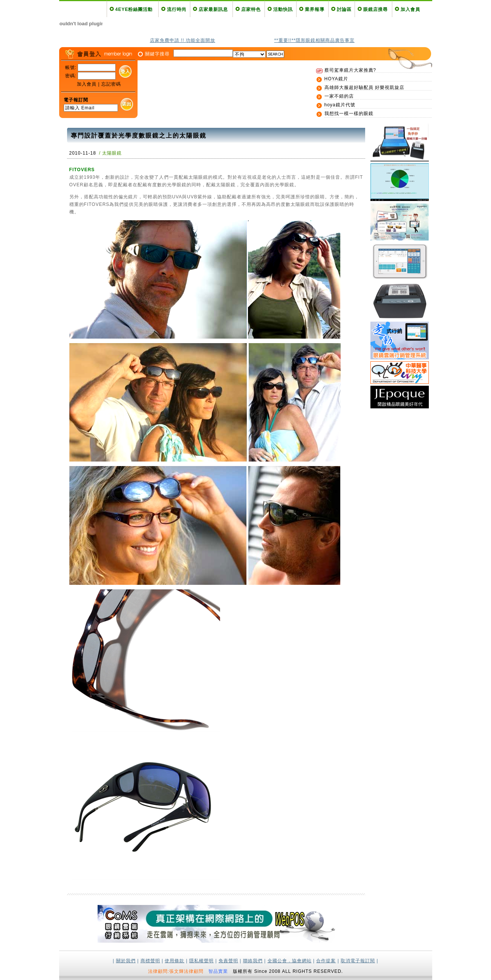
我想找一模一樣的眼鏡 (349, 113)
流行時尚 (177, 9)
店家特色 (251, 9)
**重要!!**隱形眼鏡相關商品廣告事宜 (314, 40)
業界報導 (315, 9)
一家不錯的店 (339, 96)
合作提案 (326, 961)
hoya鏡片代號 (340, 105)
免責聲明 (228, 961)
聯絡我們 (253, 961)
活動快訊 (283, 9)
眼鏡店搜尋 (376, 9)
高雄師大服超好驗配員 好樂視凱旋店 (364, 87)
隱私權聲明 (201, 961)
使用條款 (174, 961)
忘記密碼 (111, 84)
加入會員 (410, 9)
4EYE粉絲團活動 (134, 9)
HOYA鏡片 (336, 79)
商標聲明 (150, 961)
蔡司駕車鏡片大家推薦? (350, 70)
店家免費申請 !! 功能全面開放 (183, 40)
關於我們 (126, 961)
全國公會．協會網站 (290, 961)
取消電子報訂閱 (358, 961)
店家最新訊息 (213, 9)
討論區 (344, 9)
